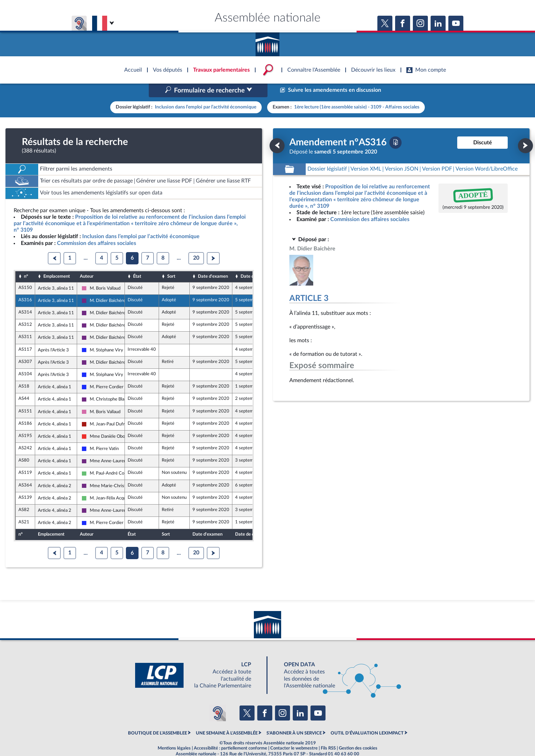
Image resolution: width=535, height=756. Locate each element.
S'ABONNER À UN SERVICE (294, 718)
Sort (171, 262)
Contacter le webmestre (294, 734)
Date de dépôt (255, 262)
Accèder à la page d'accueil (267, 42)
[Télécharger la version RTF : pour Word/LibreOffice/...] (487, 155)
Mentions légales (174, 734)
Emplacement (57, 262)
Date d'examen (213, 262)
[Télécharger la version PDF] (395, 128)
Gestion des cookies (358, 734)
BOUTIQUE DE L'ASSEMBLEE (157, 718)
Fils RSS (328, 734)
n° (26, 262)
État (137, 262)
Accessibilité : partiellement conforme (230, 734)
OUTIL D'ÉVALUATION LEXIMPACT (367, 718)
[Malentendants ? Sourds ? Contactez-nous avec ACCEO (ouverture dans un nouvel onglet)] (218, 699)
